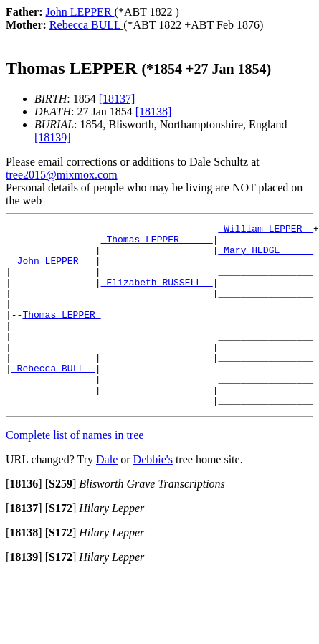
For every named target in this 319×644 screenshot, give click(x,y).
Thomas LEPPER (61, 333)
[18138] (154, 112)
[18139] (53, 137)
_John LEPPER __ (53, 269)
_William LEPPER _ (266, 230)
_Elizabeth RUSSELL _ (157, 295)
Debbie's (153, 496)
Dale (107, 496)
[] (24, 520)
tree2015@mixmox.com (62, 175)
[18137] (117, 99)
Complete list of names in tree (75, 472)
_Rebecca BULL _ (53, 398)
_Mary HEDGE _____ (266, 256)
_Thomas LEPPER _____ (157, 243)
